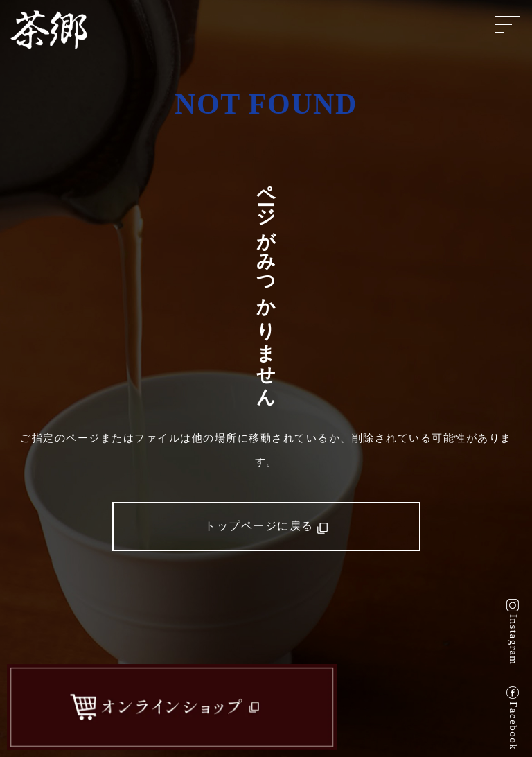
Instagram (513, 639)
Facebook (513, 726)
